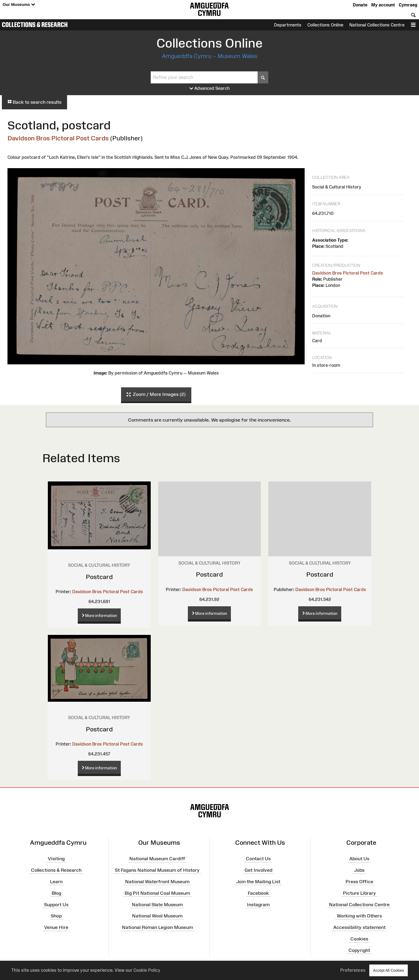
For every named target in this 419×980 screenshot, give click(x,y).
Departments (288, 25)
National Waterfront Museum (157, 882)
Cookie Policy (147, 970)
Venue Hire (56, 927)
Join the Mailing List (258, 882)
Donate (360, 5)
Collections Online (325, 25)
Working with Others (359, 916)
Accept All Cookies (389, 970)
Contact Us (258, 859)
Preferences (353, 970)
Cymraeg (408, 5)
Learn (56, 882)
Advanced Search (210, 88)
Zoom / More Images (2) (156, 395)
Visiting (56, 859)
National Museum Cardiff (157, 859)
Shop (56, 916)
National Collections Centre (377, 25)
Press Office (359, 882)
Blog (56, 893)
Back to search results (34, 102)
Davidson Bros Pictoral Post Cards (58, 138)
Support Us (56, 904)
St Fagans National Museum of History (157, 870)
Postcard (99, 577)
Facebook (258, 893)
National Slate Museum (157, 904)
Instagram (258, 904)
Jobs (359, 870)
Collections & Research (35, 25)
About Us (359, 859)
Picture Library (359, 893)
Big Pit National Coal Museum (157, 893)
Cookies (359, 939)
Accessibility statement (359, 927)
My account (383, 5)
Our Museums (19, 5)
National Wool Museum (157, 916)
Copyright (359, 950)
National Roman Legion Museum (157, 927)
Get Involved (258, 870)
